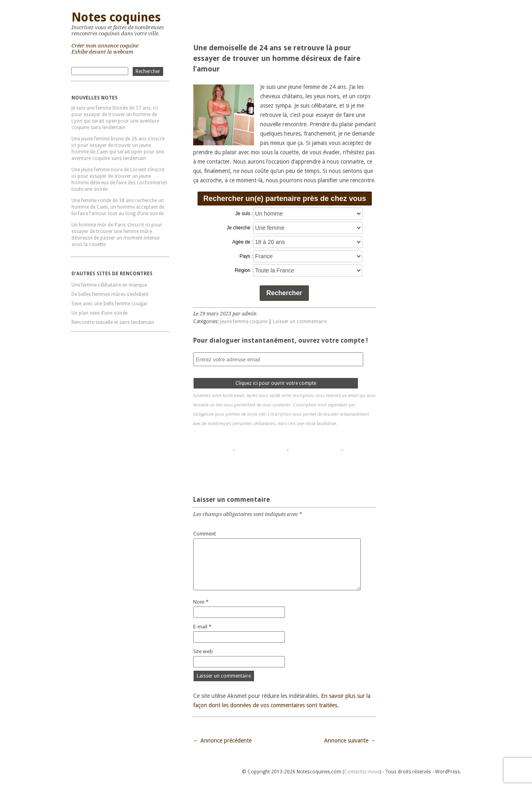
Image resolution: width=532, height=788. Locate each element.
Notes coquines (116, 17)
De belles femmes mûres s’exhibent (110, 294)
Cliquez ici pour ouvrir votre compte (276, 383)
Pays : (246, 256)
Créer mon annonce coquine (105, 46)
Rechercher (284, 293)
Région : (244, 270)
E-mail (202, 627)
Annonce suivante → (350, 741)
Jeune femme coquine (244, 322)
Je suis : (244, 214)
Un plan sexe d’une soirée (99, 313)
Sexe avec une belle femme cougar (110, 304)
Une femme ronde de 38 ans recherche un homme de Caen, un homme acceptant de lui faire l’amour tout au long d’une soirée (118, 207)
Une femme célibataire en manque (109, 285)
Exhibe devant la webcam (102, 52)
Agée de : (242, 242)
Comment (205, 534)
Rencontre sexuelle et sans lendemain (113, 322)
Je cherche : (240, 228)
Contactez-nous (362, 772)
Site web (203, 651)
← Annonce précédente (222, 741)
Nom (201, 602)
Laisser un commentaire (300, 322)
